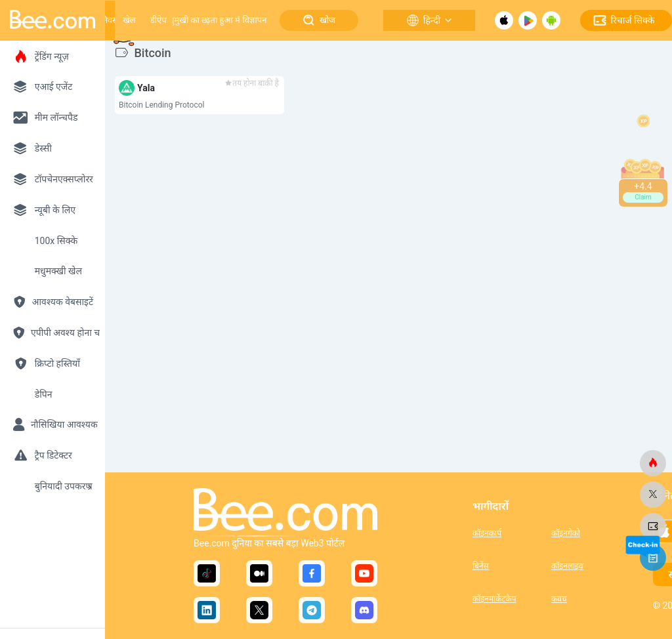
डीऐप (158, 20)
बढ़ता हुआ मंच (223, 20)
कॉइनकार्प (487, 533)
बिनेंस (481, 566)
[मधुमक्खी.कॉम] (653, 463)
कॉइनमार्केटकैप (494, 599)
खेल (129, 20)
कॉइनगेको (566, 533)
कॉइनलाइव (567, 566)
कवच (559, 599)
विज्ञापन (254, 20)
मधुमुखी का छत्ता (190, 20)
